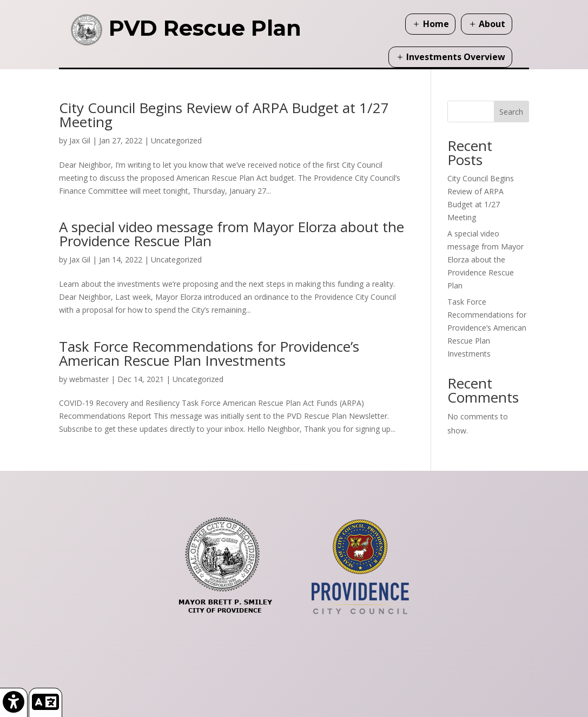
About (492, 24)
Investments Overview (456, 57)
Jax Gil (80, 140)
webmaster (89, 379)
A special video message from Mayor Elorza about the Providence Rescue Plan (232, 234)
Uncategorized (176, 140)
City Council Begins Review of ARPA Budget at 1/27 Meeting (224, 115)
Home (436, 24)
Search (511, 112)
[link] (14, 702)
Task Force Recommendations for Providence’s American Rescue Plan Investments (209, 353)
